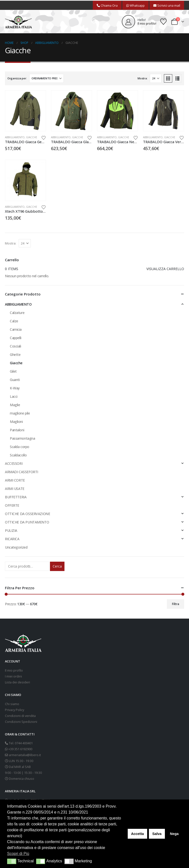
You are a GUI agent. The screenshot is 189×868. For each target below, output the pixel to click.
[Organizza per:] (47, 78)
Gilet (13, 371)
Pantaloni (17, 430)
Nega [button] (174, 834)
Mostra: (142, 78)
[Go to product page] (25, 111)
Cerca (57, 566)
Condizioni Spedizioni (21, 722)
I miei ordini (13, 676)
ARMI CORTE (15, 480)
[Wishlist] (164, 22)
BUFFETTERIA (16, 497)
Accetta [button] (137, 834)
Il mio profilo (14, 670)
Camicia (16, 329)
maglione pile (20, 413)
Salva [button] (157, 834)
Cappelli (16, 338)
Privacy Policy (15, 710)
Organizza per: (17, 78)
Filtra (176, 604)
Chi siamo (12, 704)
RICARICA (12, 539)
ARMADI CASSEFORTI (22, 472)
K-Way (15, 388)
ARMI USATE (15, 489)
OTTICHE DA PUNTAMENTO (27, 522)
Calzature (17, 313)
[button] (94, 22)
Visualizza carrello (165, 269)
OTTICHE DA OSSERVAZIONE (27, 514)
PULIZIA (11, 530)
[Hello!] (139, 22)
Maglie (15, 405)
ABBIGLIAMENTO (15, 137)
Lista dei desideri (17, 682)
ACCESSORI (14, 463)
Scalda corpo (20, 447)
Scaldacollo (18, 455)
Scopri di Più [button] (18, 854)
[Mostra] (156, 78)
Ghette (15, 355)
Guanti (15, 380)
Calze (14, 321)
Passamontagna (23, 438)
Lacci (14, 396)
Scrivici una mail (167, 5)
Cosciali (16, 346)
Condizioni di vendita (20, 716)
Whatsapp (135, 5)
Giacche (32, 137)
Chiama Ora (107, 5)
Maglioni (16, 422)
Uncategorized (16, 547)
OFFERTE (12, 505)
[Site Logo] (18, 22)
